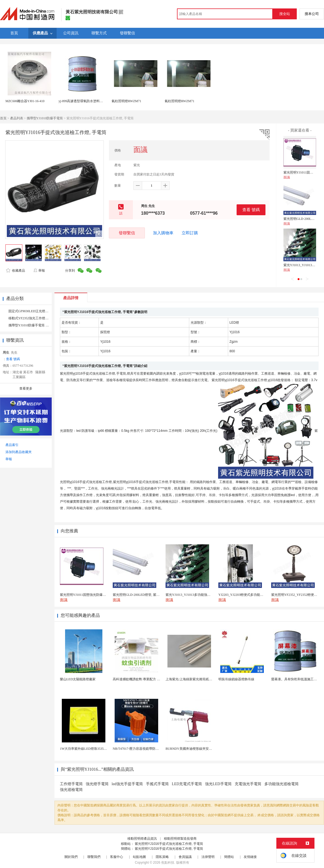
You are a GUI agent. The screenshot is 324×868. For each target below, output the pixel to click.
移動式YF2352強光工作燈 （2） (31, 318)
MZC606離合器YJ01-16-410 (25, 101)
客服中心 (117, 857)
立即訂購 (190, 233)
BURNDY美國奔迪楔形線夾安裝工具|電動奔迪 (199, 749)
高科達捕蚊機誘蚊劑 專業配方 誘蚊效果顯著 (145, 679)
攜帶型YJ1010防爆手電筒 (45, 118)
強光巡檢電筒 (71, 790)
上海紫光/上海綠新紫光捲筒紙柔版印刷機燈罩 (199, 679)
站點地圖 (139, 857)
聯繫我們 (94, 857)
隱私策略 (162, 857)
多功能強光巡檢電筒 (282, 784)
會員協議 (185, 857)
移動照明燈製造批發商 (180, 839)
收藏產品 (16, 271)
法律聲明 (208, 857)
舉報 (39, 271)
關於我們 (71, 857)
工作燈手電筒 (71, 784)
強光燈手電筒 (97, 784)
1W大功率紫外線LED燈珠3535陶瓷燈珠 (88, 749)
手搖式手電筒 (157, 784)
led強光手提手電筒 (127, 784)
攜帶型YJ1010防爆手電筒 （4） (31, 325)
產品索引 (12, 445)
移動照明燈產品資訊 (142, 839)
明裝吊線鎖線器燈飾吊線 (236, 679)
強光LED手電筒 (218, 784)
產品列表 (17, 118)
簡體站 (229, 857)
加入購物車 (163, 233)
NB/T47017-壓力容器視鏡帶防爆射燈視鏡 (142, 749)
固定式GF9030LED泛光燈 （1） (31, 311)
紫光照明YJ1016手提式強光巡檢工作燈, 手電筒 (169, 844)
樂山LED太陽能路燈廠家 (78, 679)
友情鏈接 (250, 857)
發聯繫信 (127, 233)
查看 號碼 (251, 210)
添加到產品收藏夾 (19, 452)
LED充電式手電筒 (187, 784)
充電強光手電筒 (248, 784)
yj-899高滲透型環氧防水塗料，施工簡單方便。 (92, 101)
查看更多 (26, 389)
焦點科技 (168, 863)
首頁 (3, 118)
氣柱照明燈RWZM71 (126, 101)
